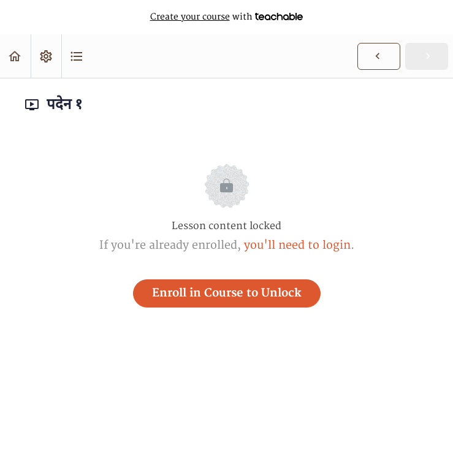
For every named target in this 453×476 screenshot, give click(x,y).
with (227, 17)
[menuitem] (46, 56)
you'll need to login (297, 245)
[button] (15, 56)
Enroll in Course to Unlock (227, 293)
